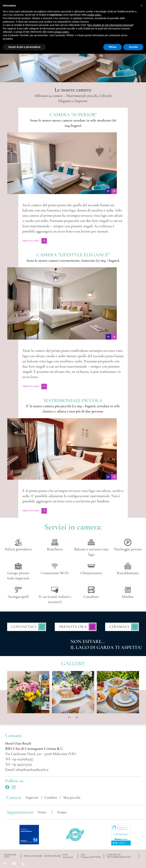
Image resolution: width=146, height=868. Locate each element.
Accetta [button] (133, 47)
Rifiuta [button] (113, 47)
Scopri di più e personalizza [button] (24, 47)
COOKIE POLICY (52, 856)
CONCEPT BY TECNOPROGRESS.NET (119, 856)
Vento (42, 812)
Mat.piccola (72, 797)
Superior (32, 797)
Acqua (62, 812)
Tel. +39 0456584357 (19, 759)
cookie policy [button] (94, 15)
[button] (141, 6)
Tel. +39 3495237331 (19, 764)
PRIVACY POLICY (32, 856)
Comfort (51, 797)
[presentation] (108, 191)
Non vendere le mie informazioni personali (110, 25)
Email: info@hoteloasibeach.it (27, 770)
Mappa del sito (10, 856)
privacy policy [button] (62, 32)
